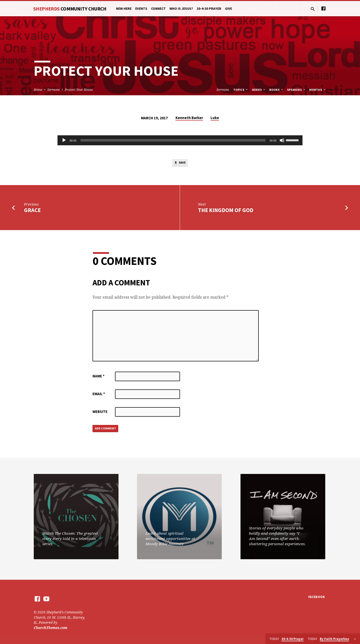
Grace (32, 212)
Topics (241, 90)
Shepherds (70, 9)
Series (259, 90)
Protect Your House (79, 90)
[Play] (64, 140)
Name (98, 378)
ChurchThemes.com (50, 628)
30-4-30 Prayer (209, 9)
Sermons (53, 90)
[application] (180, 140)
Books (276, 90)
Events (141, 9)
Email (99, 395)
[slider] (173, 140)
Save (180, 164)
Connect (158, 9)
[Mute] (282, 140)
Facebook (316, 597)
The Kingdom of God (226, 212)
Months (318, 90)
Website (100, 413)
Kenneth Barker (189, 118)
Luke (215, 118)
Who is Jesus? (181, 9)
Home (38, 90)
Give (228, 9)
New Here (124, 9)
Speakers (296, 90)
